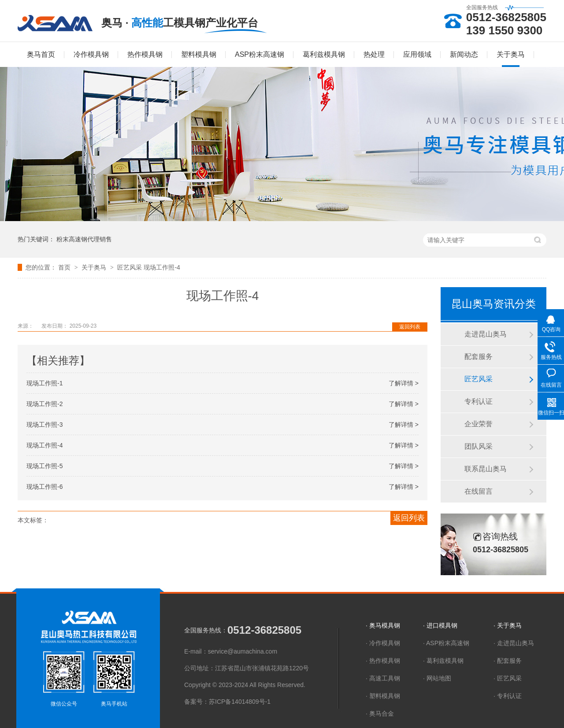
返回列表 (410, 327)
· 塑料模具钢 (383, 696)
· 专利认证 (508, 696)
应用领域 (417, 54)
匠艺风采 (130, 267)
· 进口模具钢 (440, 625)
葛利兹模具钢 (324, 54)
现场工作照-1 (45, 383)
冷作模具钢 (91, 54)
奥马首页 (41, 54)
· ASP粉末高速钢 (446, 643)
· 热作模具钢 (383, 661)
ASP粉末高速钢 (260, 54)
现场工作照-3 (45, 425)
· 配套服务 (508, 661)
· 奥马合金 (380, 713)
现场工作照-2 (45, 404)
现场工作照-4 (162, 267)
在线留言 (479, 491)
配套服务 (479, 357)
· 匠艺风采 (508, 678)
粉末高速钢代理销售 (84, 239)
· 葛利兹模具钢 (443, 661)
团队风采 (479, 446)
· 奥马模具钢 (383, 625)
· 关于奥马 (508, 625)
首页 (65, 267)
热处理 (374, 54)
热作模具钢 (145, 54)
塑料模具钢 (199, 54)
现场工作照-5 (45, 466)
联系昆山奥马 (486, 469)
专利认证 (479, 401)
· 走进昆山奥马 (514, 643)
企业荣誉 (479, 424)
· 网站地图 (437, 678)
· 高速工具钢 (383, 678)
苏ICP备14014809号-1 (240, 702)
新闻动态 (464, 54)
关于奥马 (511, 54)
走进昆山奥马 (486, 334)
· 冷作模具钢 (383, 643)
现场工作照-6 (45, 487)
